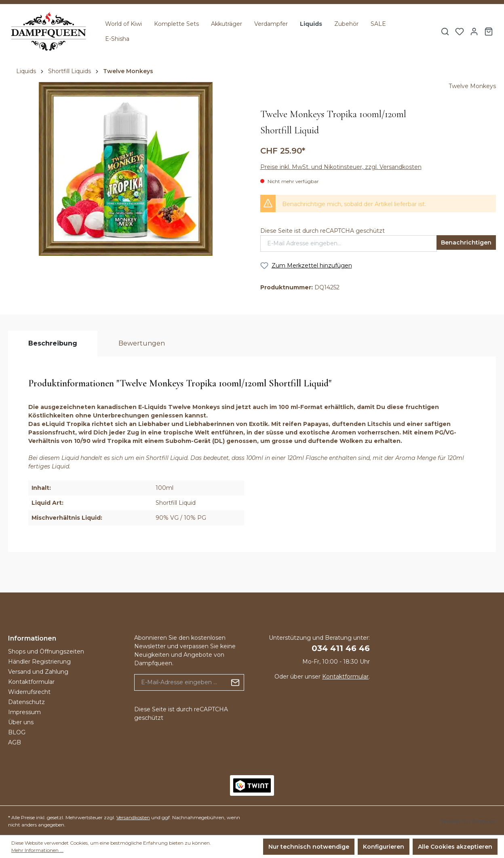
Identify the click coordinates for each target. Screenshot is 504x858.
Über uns (21, 722)
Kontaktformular (31, 682)
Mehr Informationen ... (37, 850)
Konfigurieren (384, 847)
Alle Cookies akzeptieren (455, 847)
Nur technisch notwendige (309, 847)
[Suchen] (445, 32)
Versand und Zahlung (38, 672)
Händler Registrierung (39, 662)
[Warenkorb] (489, 32)
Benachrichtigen (466, 242)
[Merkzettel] (460, 32)
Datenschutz (26, 702)
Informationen (32, 638)
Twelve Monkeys (472, 86)
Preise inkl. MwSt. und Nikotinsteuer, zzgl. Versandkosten (341, 167)
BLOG (17, 732)
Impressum (24, 712)
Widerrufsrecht (29, 692)
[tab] (53, 344)
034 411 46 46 (341, 648)
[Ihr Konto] (474, 32)
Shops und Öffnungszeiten (46, 651)
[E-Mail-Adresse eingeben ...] (181, 682)
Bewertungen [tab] (142, 343)
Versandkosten (133, 817)
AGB (15, 742)
